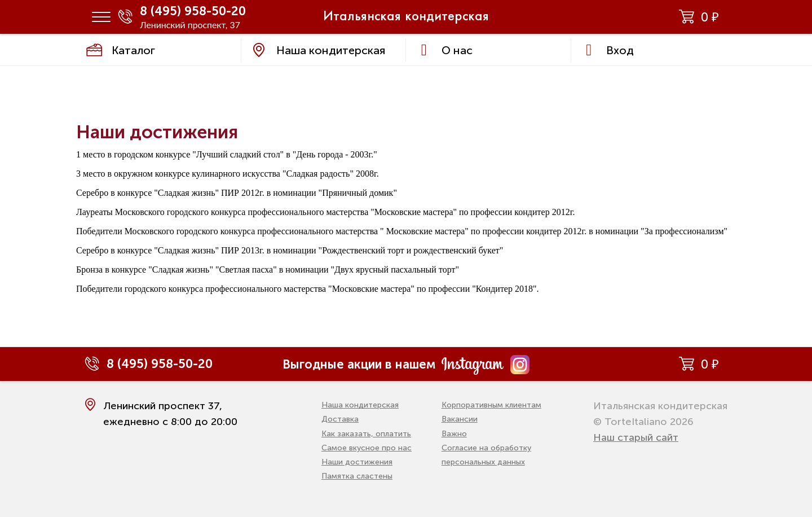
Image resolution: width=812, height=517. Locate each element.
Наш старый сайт (636, 437)
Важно (454, 434)
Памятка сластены (357, 476)
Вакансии (460, 419)
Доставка (340, 419)
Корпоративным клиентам (491, 405)
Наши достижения (357, 462)
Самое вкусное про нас (367, 448)
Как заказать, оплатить (366, 434)
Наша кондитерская (360, 405)
